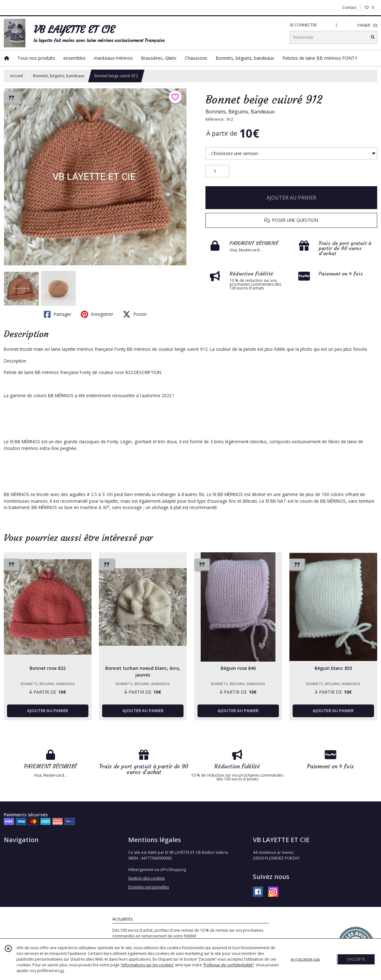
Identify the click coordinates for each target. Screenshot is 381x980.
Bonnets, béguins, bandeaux (59, 76)
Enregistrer (97, 314)
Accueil (17, 76)
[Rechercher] (373, 37)
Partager (58, 314)
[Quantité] (217, 171)
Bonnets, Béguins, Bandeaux (240, 112)
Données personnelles (149, 887)
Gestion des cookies (146, 878)
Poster (135, 314)
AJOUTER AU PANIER (291, 198)
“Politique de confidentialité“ (228, 965)
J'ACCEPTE (356, 959)
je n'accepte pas (305, 959)
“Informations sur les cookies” (147, 965)
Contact (349, 7)
